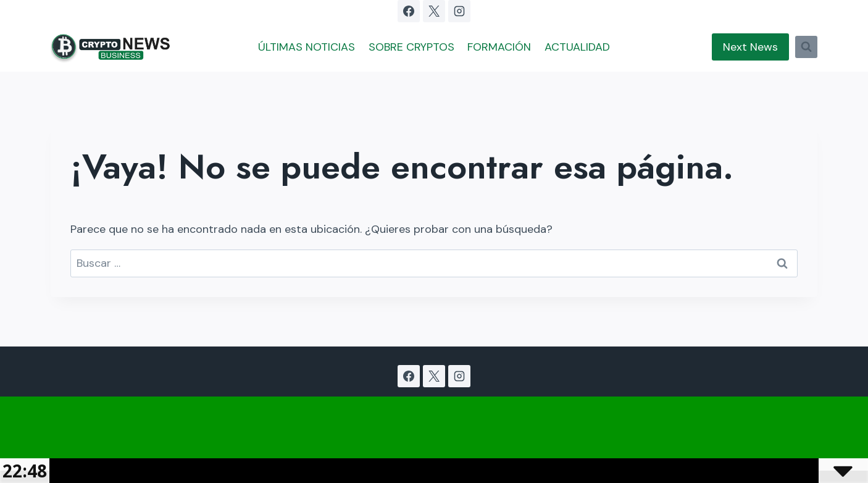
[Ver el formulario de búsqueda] (806, 47)
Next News (750, 47)
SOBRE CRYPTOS (411, 47)
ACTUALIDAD (577, 47)
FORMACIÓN (499, 47)
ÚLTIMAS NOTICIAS (307, 47)
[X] (434, 11)
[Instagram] (459, 11)
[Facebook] (409, 11)
